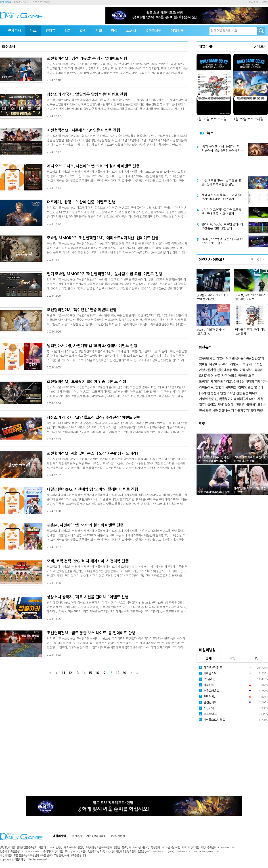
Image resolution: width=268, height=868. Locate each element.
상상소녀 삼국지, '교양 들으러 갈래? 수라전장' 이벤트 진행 (94, 418)
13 (77, 673)
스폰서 (131, 31)
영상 (114, 31)
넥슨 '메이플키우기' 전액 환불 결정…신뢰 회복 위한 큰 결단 (221, 182)
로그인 (265, 2)
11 (63, 673)
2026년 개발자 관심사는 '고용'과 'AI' (211, 332)
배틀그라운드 (209, 691)
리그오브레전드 (210, 668)
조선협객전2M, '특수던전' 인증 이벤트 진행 (82, 310)
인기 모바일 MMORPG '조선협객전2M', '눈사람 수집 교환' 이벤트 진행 (104, 274)
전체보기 (260, 46)
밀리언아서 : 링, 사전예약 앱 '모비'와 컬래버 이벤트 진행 (92, 346)
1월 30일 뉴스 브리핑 (211, 119)
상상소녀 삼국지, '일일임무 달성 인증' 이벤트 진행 (87, 94)
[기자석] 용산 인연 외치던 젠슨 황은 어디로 (250, 297)
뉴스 (33, 31)
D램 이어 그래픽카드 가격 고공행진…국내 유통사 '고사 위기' (221, 212)
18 (111, 673)
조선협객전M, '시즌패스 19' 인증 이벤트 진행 (83, 130)
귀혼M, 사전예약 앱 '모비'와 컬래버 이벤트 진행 (85, 525)
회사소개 (253, 2)
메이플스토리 (209, 673)
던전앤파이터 (209, 702)
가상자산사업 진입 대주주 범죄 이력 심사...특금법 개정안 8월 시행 (233, 370)
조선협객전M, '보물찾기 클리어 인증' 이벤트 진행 (86, 382)
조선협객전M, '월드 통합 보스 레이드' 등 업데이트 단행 (91, 633)
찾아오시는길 (118, 836)
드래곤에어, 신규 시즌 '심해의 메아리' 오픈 (227, 376)
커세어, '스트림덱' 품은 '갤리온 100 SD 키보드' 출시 (222, 241)
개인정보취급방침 (96, 836)
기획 (99, 31)
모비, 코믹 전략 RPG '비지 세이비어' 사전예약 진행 (88, 561)
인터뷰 (50, 31)
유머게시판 (153, 31)
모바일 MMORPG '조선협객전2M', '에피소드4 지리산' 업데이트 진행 (103, 238)
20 (124, 673)
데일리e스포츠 (21, 2)
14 (84, 673)
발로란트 (206, 685)
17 (104, 673)
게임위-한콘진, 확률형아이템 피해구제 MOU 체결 (231, 399)
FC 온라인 (207, 679)
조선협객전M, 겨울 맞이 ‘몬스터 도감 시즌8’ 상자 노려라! (92, 454)
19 (117, 673)
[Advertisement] (232, 166)
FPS (256, 658)
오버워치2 (207, 696)
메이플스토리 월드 (212, 720)
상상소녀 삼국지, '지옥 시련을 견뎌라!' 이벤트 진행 (88, 597)
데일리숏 (177, 31)
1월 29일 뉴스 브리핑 (248, 119)
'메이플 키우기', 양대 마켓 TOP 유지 (250, 332)
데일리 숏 (206, 46)
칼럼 (83, 31)
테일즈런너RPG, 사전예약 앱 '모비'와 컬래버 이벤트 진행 (92, 489)
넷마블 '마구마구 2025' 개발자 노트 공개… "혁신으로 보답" (233, 364)
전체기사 (14, 31)
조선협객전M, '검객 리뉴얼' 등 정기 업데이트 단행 (87, 59)
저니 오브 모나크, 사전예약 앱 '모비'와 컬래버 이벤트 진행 (93, 166)
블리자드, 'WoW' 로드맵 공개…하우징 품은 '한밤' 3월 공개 (222, 226)
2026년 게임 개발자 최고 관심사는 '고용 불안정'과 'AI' (233, 358)
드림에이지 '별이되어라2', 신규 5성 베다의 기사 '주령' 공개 (233, 382)
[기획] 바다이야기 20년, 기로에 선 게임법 (213, 297)
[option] (232, 300)
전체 (209, 658)
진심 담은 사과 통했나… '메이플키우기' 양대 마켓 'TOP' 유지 (222, 197)
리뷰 (68, 31)
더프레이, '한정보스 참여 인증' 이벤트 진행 (81, 202)
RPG (232, 658)
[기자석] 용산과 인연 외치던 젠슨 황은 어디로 (228, 393)
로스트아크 (208, 714)
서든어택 (206, 708)
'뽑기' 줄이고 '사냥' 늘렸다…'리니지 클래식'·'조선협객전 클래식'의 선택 (223, 149)
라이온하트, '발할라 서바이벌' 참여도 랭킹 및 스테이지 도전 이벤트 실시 (233, 387)
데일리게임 (5, 2)
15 (90, 673)
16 (97, 673)
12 (70, 673)
